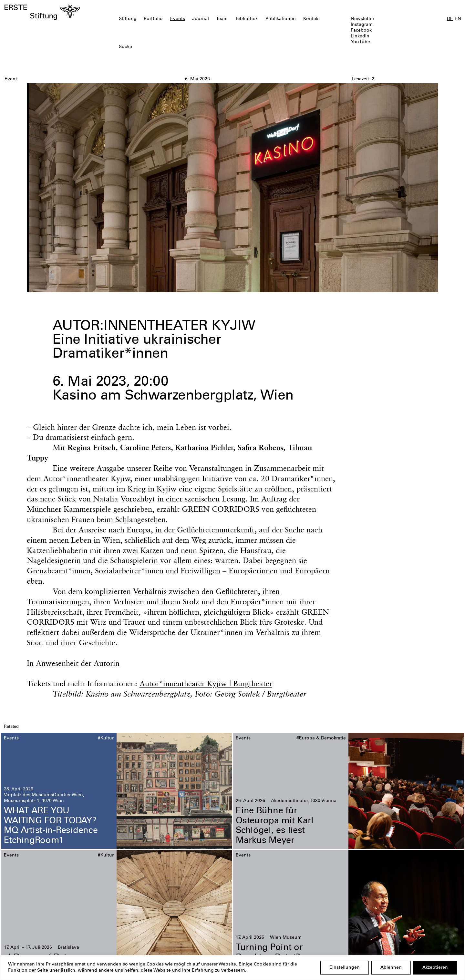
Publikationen (281, 19)
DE (450, 19)
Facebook (361, 31)
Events (178, 19)
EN (458, 19)
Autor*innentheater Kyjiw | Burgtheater (206, 683)
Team (222, 19)
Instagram (362, 25)
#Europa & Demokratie (321, 738)
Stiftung (128, 19)
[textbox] (196, 47)
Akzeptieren (435, 968)
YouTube (360, 42)
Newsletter (362, 19)
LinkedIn (360, 36)
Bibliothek (247, 19)
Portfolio (153, 19)
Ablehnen (391, 968)
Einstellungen (345, 968)
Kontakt (312, 19)
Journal (201, 19)
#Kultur (106, 738)
